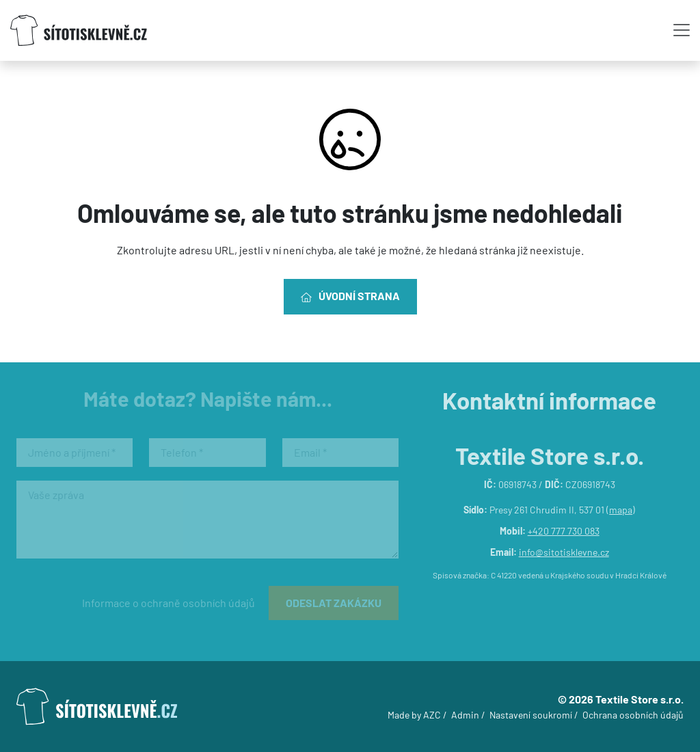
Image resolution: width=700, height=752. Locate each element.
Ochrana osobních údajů (633, 715)
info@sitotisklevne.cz (564, 552)
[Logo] (79, 30)
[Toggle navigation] (682, 30)
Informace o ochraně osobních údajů (169, 603)
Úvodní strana (350, 296)
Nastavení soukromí (531, 715)
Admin (465, 715)
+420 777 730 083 (564, 531)
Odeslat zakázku (334, 603)
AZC (432, 715)
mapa (621, 510)
